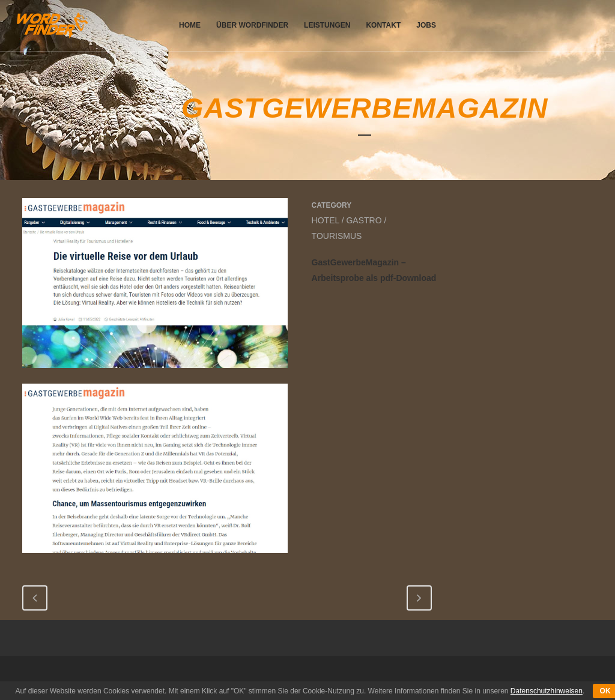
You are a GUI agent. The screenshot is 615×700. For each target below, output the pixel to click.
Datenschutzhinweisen (547, 691)
